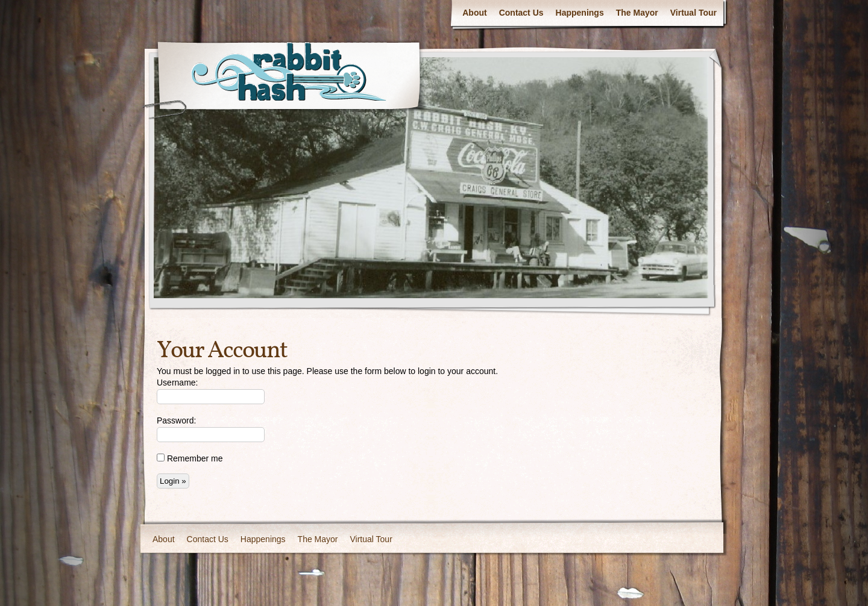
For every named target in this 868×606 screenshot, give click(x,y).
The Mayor (637, 13)
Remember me (190, 458)
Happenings (580, 13)
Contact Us (521, 13)
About (474, 13)
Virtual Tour (693, 13)
